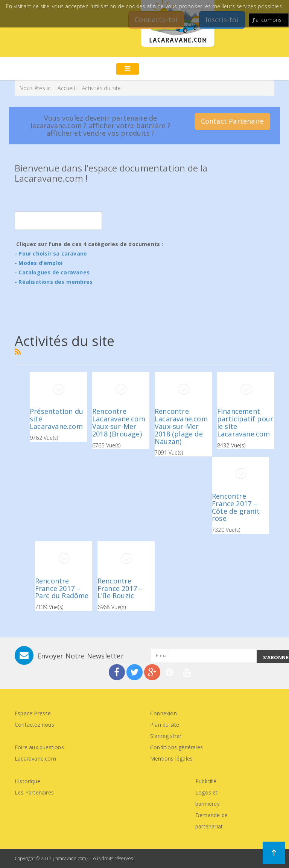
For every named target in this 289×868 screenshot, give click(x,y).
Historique (27, 781)
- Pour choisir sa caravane (51, 253)
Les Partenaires (34, 792)
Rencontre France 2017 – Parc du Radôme (62, 588)
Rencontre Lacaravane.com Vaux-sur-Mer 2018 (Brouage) (119, 422)
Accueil (66, 88)
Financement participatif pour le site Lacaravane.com (245, 422)
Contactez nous (34, 725)
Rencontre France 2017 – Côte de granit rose (236, 507)
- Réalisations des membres (54, 282)
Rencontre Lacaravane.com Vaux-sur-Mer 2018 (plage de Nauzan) (181, 426)
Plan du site (165, 725)
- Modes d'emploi (39, 263)
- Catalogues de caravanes (52, 272)
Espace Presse (33, 713)
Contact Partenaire (233, 121)
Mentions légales (171, 759)
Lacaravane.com (35, 759)
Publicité (206, 781)
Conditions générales (176, 747)
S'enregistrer (166, 736)
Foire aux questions (39, 747)
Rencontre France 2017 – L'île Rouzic (120, 588)
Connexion (164, 713)
